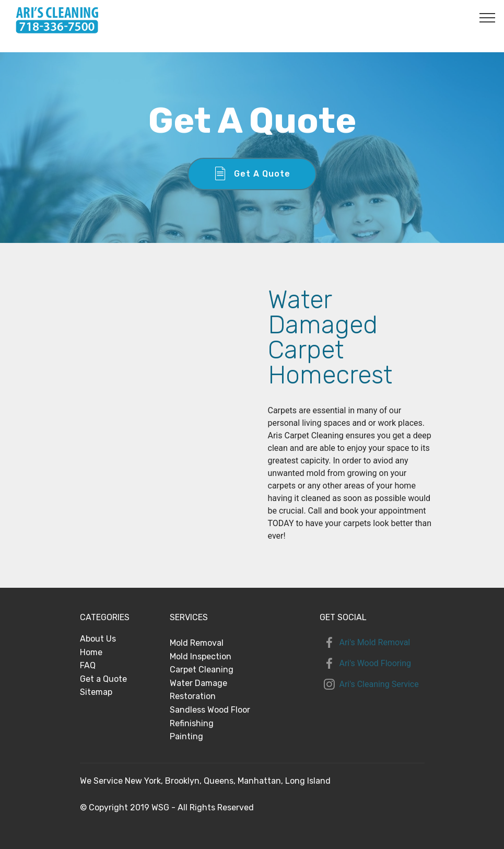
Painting (186, 736)
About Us (98, 639)
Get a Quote (103, 679)
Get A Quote (252, 174)
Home (91, 652)
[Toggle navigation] (488, 17)
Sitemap (96, 692)
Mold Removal (197, 643)
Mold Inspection (201, 656)
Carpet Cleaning (202, 670)
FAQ (88, 665)
